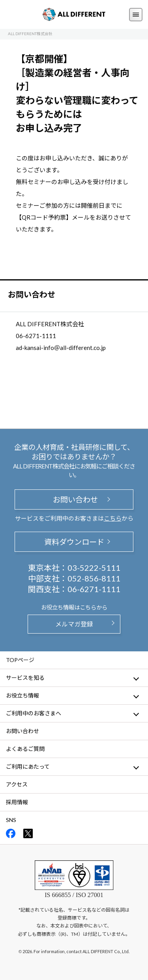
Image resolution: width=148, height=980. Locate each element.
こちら (113, 518)
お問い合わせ (74, 499)
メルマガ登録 (74, 624)
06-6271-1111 (94, 589)
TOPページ (20, 660)
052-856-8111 (94, 578)
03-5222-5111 (94, 568)
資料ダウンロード (74, 542)
